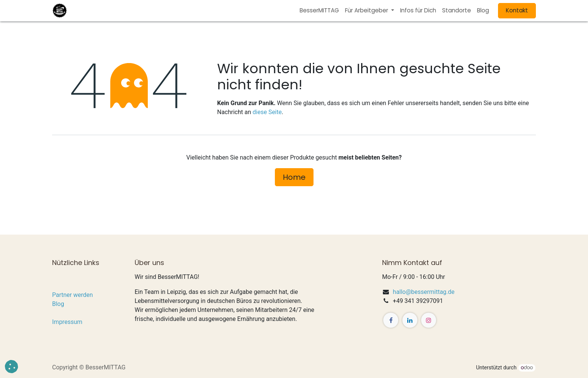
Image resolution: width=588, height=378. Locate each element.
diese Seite (267, 112)
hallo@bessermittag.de (424, 292)
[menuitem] (319, 11)
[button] (11, 367)
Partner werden (73, 295)
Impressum (67, 322)
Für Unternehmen (75, 286)
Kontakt (517, 10)
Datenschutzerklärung (81, 313)
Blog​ (58, 304)
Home (294, 177)
